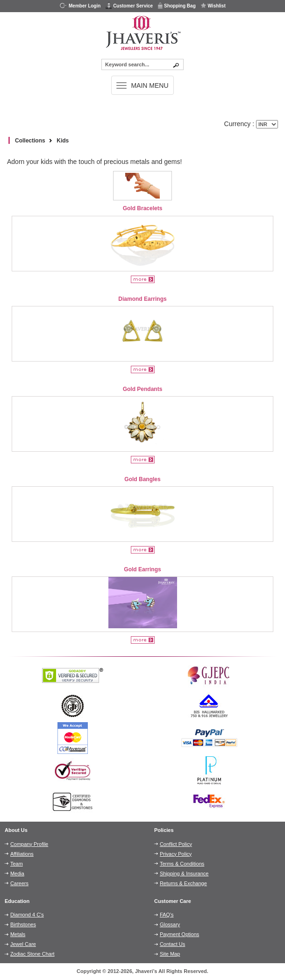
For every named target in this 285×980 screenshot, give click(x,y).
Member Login (80, 6)
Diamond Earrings (142, 299)
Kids (63, 141)
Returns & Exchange (183, 883)
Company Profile (29, 844)
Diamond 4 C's (27, 915)
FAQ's (167, 915)
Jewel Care (23, 944)
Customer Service (129, 5)
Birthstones (23, 924)
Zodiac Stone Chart (32, 954)
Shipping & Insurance (184, 873)
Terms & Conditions (182, 864)
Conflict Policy (176, 844)
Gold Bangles (142, 479)
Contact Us (172, 944)
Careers (19, 883)
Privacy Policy (176, 854)
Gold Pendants (143, 389)
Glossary (170, 924)
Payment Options (179, 934)
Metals (18, 934)
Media (17, 873)
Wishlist (213, 6)
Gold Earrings (142, 569)
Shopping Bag (177, 5)
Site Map (170, 954)
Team (17, 864)
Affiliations (22, 854)
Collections (30, 141)
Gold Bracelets (143, 208)
